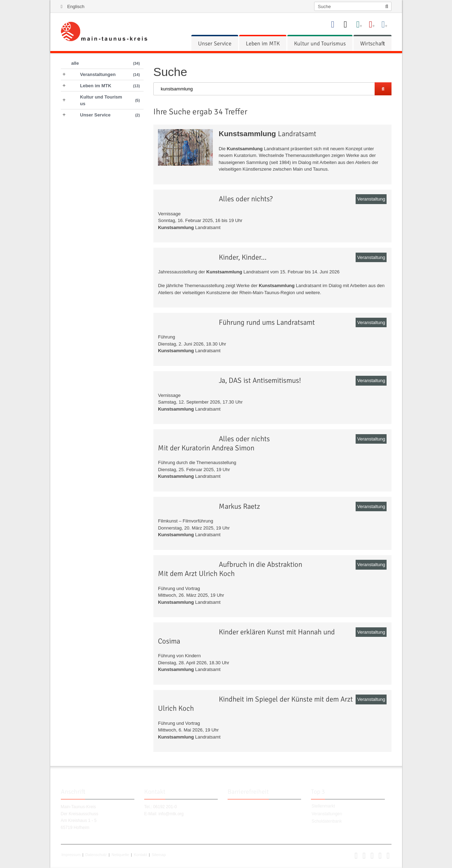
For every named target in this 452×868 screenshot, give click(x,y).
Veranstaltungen (327, 814)
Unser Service (215, 44)
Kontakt (140, 855)
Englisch (76, 7)
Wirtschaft (373, 44)
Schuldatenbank (327, 821)
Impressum (71, 855)
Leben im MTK (263, 44)
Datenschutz (96, 855)
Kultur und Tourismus (320, 44)
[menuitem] (215, 44)
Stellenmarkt (323, 806)
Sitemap (159, 855)
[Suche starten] (383, 89)
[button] (356, 857)
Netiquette (120, 855)
